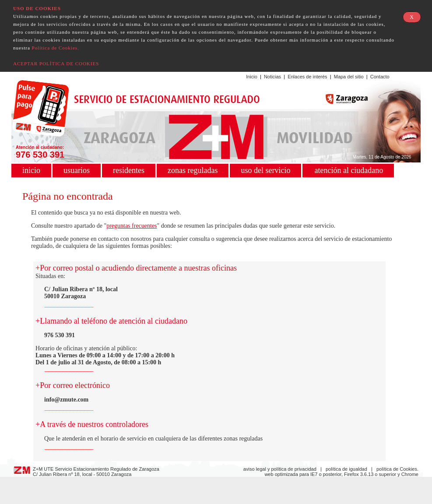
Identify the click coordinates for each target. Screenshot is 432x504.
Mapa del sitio (349, 77)
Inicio (252, 77)
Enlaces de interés (307, 77)
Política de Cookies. (56, 48)
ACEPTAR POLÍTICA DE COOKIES (56, 63)
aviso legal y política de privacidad (280, 469)
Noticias (272, 77)
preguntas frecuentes (132, 226)
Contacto (380, 77)
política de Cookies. (397, 469)
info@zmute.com (66, 400)
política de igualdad (346, 469)
